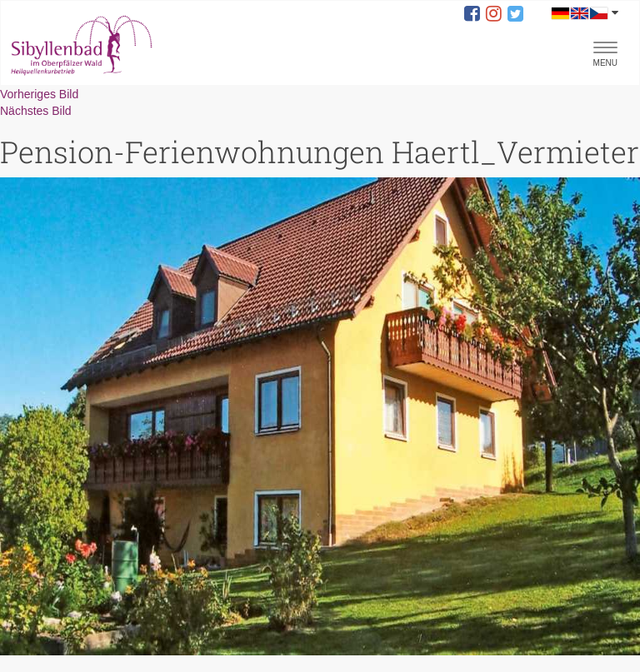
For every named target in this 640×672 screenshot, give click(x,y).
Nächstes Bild (36, 111)
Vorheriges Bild (39, 94)
